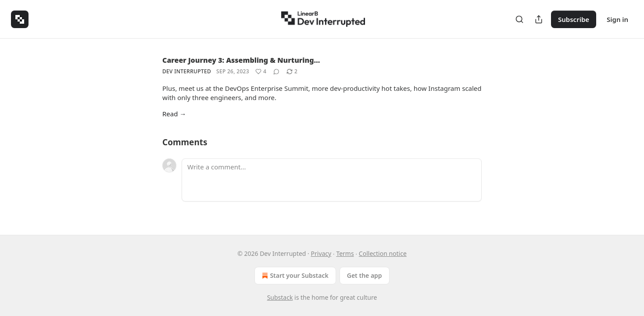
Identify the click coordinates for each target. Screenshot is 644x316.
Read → (174, 114)
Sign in (617, 19)
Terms (345, 253)
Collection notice (383, 253)
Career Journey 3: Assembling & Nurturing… (241, 60)
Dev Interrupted (187, 71)
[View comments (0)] (276, 72)
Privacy (321, 253)
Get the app (365, 275)
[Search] (519, 19)
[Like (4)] (261, 72)
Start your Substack (294, 276)
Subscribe (574, 19)
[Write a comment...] (332, 180)
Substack (280, 297)
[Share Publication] (539, 19)
